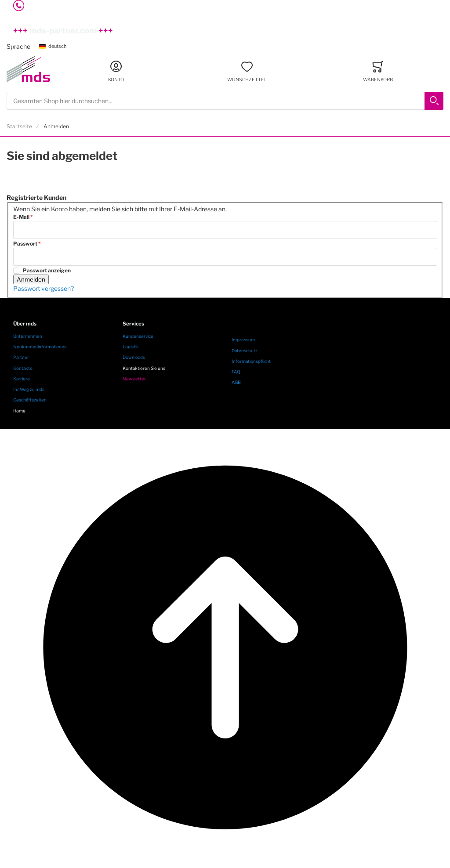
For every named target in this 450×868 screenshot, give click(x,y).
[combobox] (225, 101)
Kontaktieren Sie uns (144, 368)
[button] (56, 47)
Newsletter (134, 379)
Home (19, 411)
